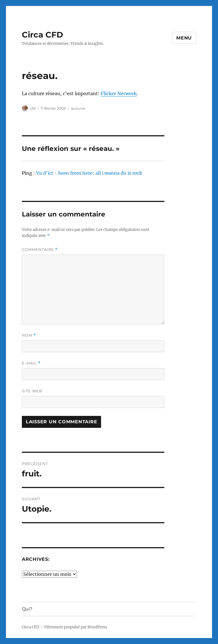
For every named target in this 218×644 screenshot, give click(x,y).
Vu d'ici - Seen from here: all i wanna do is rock (89, 173)
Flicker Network (119, 93)
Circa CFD (42, 35)
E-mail (31, 363)
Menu (184, 38)
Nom (29, 335)
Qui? (27, 609)
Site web (32, 391)
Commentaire (40, 250)
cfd (33, 108)
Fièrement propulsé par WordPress (76, 627)
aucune (78, 108)
